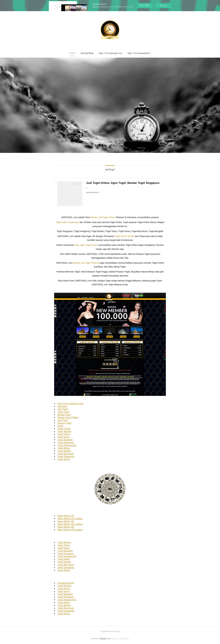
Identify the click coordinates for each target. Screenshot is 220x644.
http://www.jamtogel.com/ (111, 53)
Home (72, 53)
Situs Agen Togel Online (86, 245)
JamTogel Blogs (87, 53)
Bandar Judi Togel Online (103, 217)
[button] (72, 53)
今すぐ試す (145, 5)
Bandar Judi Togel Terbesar (86, 263)
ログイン (163, 5)
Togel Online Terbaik (125, 236)
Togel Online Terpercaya (67, 222)
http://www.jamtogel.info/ (139, 53)
